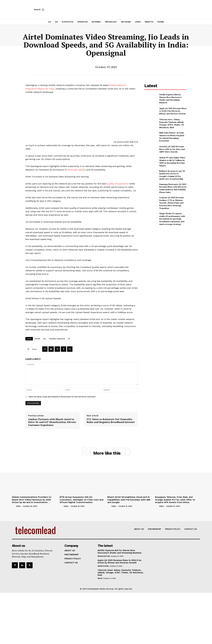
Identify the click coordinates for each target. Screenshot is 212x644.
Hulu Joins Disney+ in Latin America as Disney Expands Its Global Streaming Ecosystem (172, 137)
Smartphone (103, 566)
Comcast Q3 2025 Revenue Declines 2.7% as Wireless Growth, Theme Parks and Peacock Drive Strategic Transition (172, 203)
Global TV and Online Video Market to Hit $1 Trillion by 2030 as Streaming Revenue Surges (172, 162)
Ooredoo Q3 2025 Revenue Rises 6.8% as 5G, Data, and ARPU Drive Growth (172, 149)
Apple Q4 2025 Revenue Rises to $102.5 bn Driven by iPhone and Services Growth (173, 111)
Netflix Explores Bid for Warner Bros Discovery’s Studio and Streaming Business (170, 98)
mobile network (57, 339)
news (100, 578)
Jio (45, 339)
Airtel (37, 339)
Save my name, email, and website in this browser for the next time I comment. (62, 397)
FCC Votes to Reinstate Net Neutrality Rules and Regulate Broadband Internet (111, 421)
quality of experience (118, 184)
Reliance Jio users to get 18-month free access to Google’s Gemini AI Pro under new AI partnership (172, 175)
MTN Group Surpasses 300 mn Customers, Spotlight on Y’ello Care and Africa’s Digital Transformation (81, 500)
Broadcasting (104, 556)
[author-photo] (14, 506)
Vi (69, 339)
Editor (18, 506)
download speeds (77, 170)
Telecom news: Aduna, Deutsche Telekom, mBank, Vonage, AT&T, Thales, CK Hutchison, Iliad (172, 123)
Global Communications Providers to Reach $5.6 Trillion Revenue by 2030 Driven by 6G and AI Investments (32, 500)
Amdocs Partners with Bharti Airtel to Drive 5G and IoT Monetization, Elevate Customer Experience (52, 422)
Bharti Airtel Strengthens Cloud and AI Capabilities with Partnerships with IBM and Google (129, 500)
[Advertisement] (165, 247)
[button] (39, 9)
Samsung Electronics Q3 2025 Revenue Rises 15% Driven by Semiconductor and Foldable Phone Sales (173, 188)
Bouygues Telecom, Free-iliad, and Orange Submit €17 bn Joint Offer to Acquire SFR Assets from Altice (175, 500)
